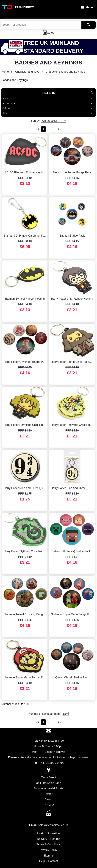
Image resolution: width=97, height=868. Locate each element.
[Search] (89, 25)
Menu (89, 7)
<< (37, 129)
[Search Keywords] (41, 25)
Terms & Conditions (48, 844)
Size (5, 113)
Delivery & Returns (48, 839)
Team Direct (24, 7)
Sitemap (48, 856)
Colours (6, 108)
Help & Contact (48, 861)
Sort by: (49, 121)
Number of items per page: (48, 714)
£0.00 (51, 33)
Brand (6, 99)
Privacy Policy (49, 850)
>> (60, 129)
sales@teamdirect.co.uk (53, 825)
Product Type (9, 103)
